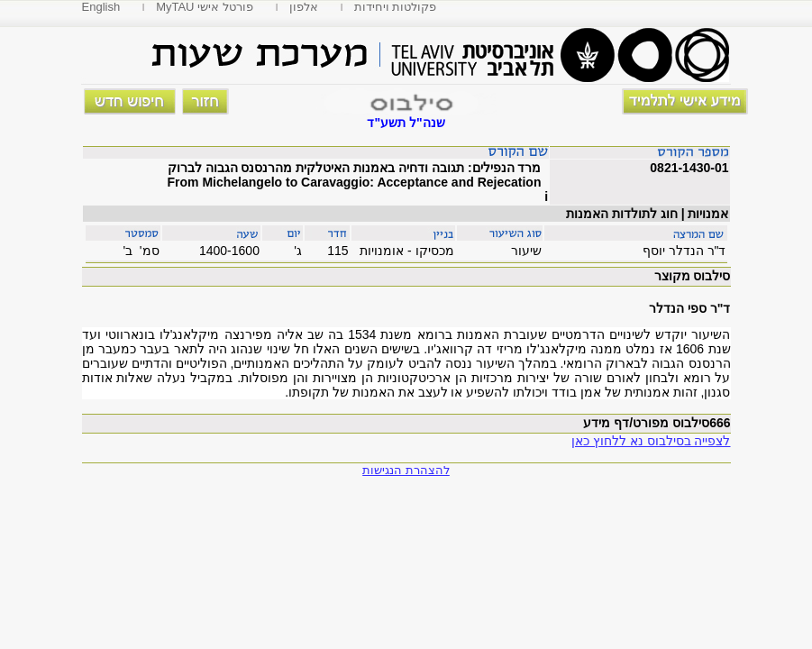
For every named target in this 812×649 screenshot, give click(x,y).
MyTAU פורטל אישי (205, 7)
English (101, 7)
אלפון (304, 7)
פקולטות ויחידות (396, 7)
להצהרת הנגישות (406, 470)
